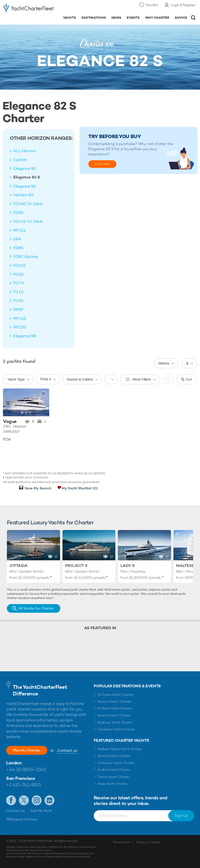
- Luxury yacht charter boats (29, 9)
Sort (189, 379)
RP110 (20, 318)
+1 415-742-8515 (24, 785)
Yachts (69, 18)
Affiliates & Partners (22, 819)
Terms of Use (121, 842)
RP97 (18, 309)
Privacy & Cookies (148, 842)
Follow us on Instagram (37, 800)
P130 (18, 301)
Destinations (94, 18)
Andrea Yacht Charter (114, 770)
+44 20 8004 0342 (26, 769)
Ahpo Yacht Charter (112, 784)
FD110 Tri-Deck (28, 221)
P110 (18, 292)
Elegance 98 (25, 336)
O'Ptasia (19, 566)
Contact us (73, 750)
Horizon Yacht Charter (54, 30)
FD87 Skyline (26, 257)
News (116, 18)
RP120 (20, 327)
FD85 (18, 248)
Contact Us (15, 811)
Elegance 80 (25, 168)
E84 (17, 239)
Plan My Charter (30, 750)
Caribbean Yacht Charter (116, 729)
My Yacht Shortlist (80, 488)
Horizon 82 (23, 195)
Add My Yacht (41, 811)
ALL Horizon (24, 151)
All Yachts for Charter (36, 608)
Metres (164, 363)
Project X (76, 566)
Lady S (128, 566)
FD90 (18, 212)
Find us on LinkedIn (49, 800)
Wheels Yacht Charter (114, 756)
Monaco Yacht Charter (115, 701)
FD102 (20, 265)
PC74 (18, 283)
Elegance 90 (25, 186)
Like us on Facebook (11, 800)
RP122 (20, 230)
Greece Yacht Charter (114, 715)
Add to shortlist (43, 394)
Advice (181, 18)
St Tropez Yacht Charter (115, 695)
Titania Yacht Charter (113, 777)
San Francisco (21, 778)
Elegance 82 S (27, 177)
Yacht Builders (25, 30)
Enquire (102, 164)
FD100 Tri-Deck (28, 204)
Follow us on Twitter (24, 800)
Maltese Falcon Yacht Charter (120, 749)
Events (133, 18)
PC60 (18, 274)
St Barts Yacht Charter (115, 708)
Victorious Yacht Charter (116, 763)
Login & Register (183, 5)
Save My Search (38, 488)
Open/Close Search (193, 18)
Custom (20, 160)
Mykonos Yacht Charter (115, 722)
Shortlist (152, 5)
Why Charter (157, 18)
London (14, 763)
